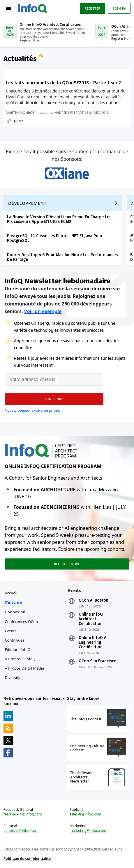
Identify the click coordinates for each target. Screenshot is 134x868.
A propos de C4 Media (24, 668)
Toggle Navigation (8, 8)
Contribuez (14, 640)
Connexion (15, 612)
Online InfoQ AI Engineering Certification (93, 642)
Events (10, 631)
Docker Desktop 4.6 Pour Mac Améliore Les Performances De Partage (62, 257)
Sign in (119, 8)
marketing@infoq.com (88, 831)
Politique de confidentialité (27, 859)
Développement (27, 203)
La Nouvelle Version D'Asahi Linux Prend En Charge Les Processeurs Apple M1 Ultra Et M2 (59, 219)
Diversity (12, 677)
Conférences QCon (21, 621)
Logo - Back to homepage (33, 8)
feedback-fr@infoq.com (23, 814)
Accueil (11, 593)
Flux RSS (42, 56)
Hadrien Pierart (69, 112)
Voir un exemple (43, 311)
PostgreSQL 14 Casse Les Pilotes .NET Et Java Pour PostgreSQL (55, 238)
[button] (54, 399)
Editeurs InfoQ (18, 649)
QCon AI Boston (94, 600)
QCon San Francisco (98, 661)
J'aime (19, 121)
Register (92, 8)
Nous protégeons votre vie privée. (32, 410)
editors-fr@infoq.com (21, 831)
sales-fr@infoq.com (85, 814)
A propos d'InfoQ (20, 659)
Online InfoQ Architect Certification (91, 619)
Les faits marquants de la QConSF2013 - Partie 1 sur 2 (63, 83)
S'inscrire (13, 602)
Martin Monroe (20, 112)
